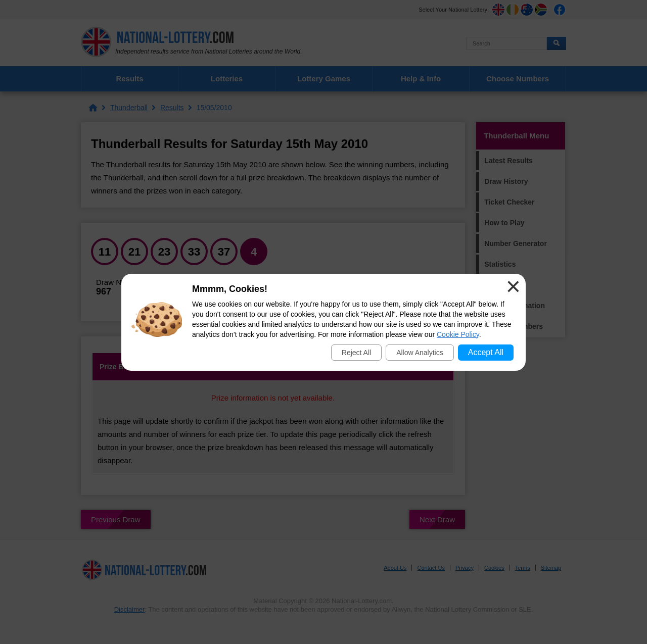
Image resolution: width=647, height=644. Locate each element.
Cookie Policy (458, 334)
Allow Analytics (420, 353)
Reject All (356, 353)
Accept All (486, 352)
